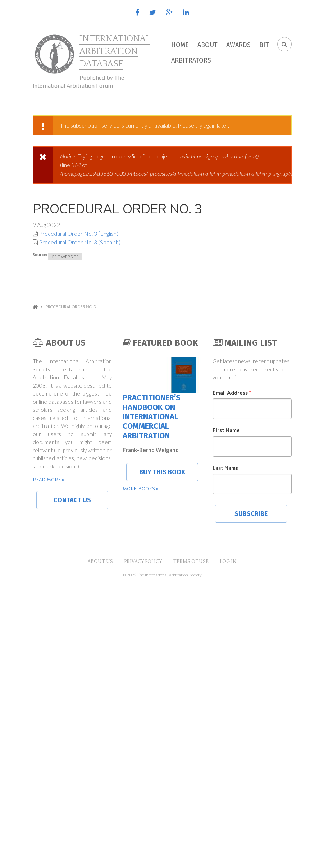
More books (139, 489)
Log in (228, 562)
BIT (264, 45)
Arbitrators (191, 60)
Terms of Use (191, 562)
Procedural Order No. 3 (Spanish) (80, 242)
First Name (226, 430)
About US (100, 562)
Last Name (226, 468)
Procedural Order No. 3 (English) (79, 233)
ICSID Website (65, 257)
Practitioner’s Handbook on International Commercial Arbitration (152, 417)
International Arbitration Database (115, 51)
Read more (47, 480)
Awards (238, 45)
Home (180, 45)
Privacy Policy (143, 562)
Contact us (72, 500)
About (207, 45)
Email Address (232, 393)
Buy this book (162, 472)
